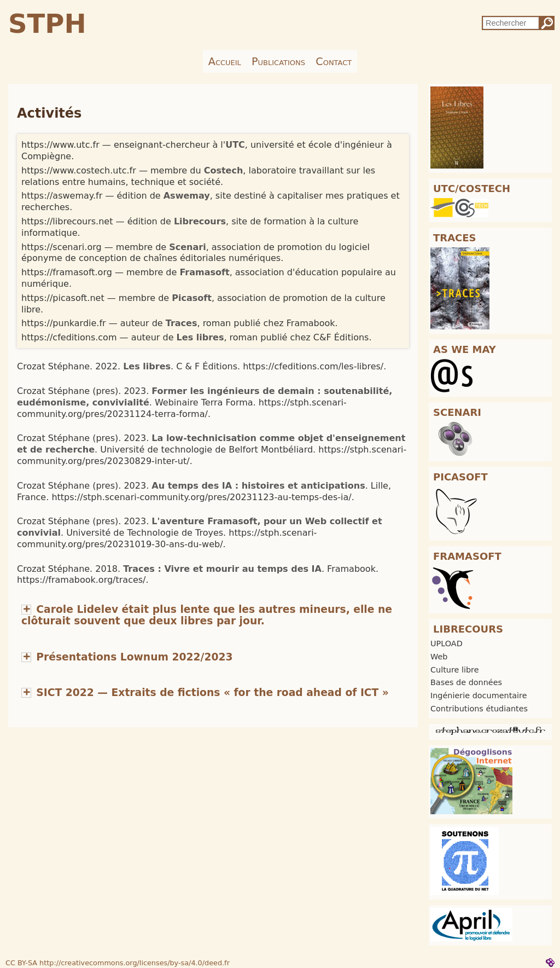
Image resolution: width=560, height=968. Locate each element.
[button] (207, 615)
